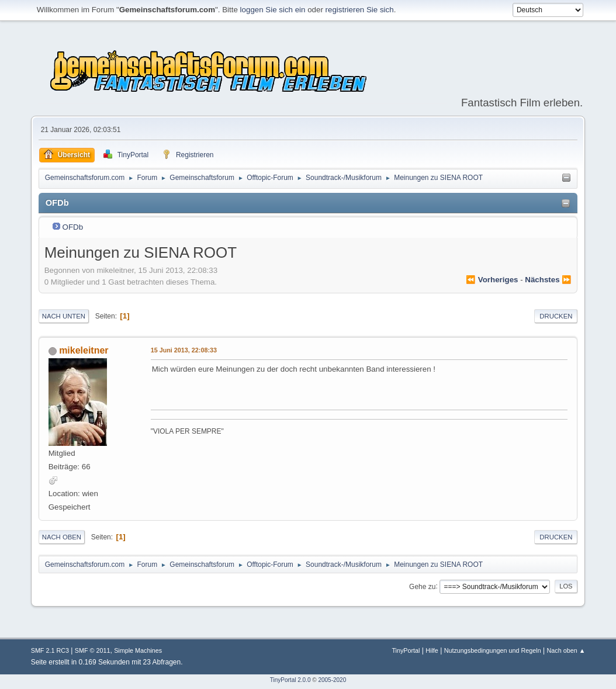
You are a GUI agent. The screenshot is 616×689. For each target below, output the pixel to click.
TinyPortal (406, 650)
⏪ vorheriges (492, 280)
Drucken (556, 316)
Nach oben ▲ (566, 650)
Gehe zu (422, 586)
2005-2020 (332, 680)
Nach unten (64, 316)
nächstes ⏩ (548, 280)
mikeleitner (84, 350)
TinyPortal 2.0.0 (290, 680)
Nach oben (62, 537)
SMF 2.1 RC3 (50, 650)
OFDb (73, 227)
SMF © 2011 (93, 650)
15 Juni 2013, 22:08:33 (184, 350)
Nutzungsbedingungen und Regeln (493, 650)
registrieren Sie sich (360, 10)
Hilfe (432, 650)
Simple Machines (138, 650)
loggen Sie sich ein (273, 10)
